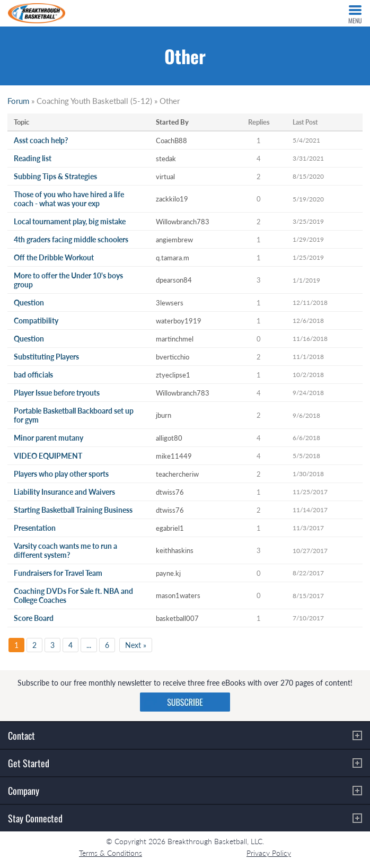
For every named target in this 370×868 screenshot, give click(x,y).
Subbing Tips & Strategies (55, 176)
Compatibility (36, 321)
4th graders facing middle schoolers (71, 239)
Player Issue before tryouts (57, 393)
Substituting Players (46, 357)
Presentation (35, 528)
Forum (18, 101)
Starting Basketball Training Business (73, 510)
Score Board (34, 618)
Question (29, 303)
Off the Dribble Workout (54, 257)
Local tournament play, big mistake (70, 221)
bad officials (33, 375)
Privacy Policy (269, 853)
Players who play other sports (61, 474)
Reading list (33, 158)
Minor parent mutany (49, 438)
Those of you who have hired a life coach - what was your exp (69, 199)
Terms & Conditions (111, 853)
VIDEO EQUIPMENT (48, 456)
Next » (136, 645)
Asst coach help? (41, 140)
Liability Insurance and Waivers (64, 492)
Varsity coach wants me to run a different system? (65, 550)
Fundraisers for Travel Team (58, 573)
